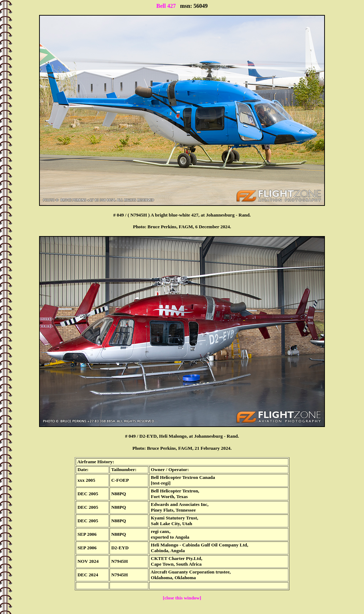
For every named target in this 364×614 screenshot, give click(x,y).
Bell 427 (166, 6)
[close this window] (182, 598)
